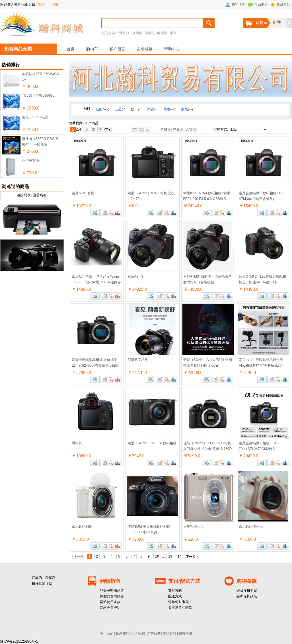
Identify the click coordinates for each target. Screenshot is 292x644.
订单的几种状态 (44, 578)
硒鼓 (173, 33)
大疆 (152, 109)
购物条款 (247, 581)
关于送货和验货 (180, 608)
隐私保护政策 (247, 596)
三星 (120, 109)
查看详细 (111, 213)
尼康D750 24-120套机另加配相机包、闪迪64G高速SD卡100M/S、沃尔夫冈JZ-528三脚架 (264, 282)
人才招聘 (138, 633)
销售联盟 (185, 633)
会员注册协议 (247, 591)
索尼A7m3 (135, 276)
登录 (42, 5)
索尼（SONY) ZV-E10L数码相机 (152, 443)
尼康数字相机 (138, 360)
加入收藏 (104, 213)
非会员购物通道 (112, 591)
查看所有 (40, 195)
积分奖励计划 (42, 583)
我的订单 (238, 5)
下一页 (104, 130)
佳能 (102, 109)
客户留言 (117, 49)
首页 (71, 49)
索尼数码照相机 (251, 527)
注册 (55, 5)
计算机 (124, 33)
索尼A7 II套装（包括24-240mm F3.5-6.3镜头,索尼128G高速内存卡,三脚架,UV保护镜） (96, 282)
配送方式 (175, 596)
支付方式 (175, 591)
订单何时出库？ (180, 602)
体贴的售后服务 (112, 596)
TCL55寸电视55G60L (38, 96)
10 (157, 556)
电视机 (162, 33)
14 (179, 556)
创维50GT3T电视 (35, 117)
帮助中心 (261, 5)
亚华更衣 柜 (31, 160)
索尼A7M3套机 (83, 193)
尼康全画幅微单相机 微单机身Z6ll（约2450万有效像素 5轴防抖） (95, 366)
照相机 (77, 443)
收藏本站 (283, 5)
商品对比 (118, 213)
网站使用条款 (110, 602)
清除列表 (24, 195)
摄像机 (150, 33)
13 (170, 556)
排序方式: (221, 129)
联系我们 (122, 633)
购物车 (92, 49)
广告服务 (154, 633)
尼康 (169, 109)
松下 (136, 109)
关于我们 (107, 633)
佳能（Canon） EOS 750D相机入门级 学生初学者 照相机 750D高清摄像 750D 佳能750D (208, 449)
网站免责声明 (110, 608)
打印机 (137, 33)
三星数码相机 (194, 527)
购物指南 (110, 581)
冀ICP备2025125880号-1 (19, 641)
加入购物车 (95, 213)
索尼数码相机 (82, 527)
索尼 (187, 109)
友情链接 (145, 49)
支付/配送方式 (184, 581)
